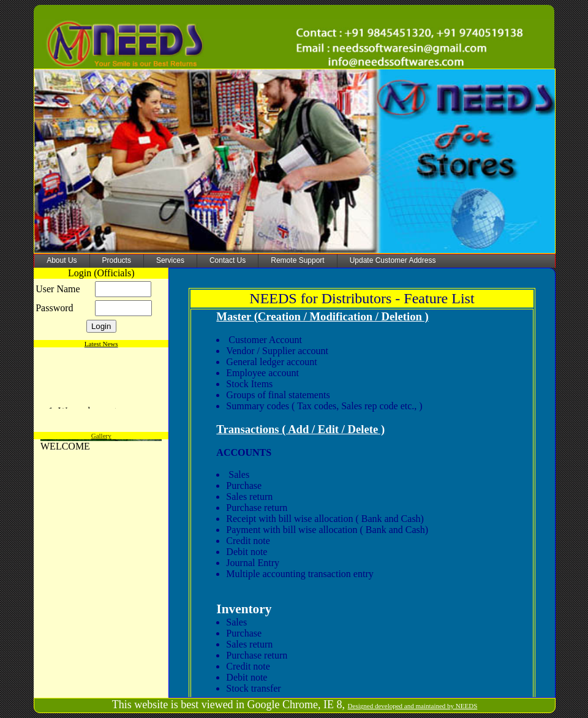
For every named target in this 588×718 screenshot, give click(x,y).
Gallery (101, 436)
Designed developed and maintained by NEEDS (413, 706)
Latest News (101, 344)
